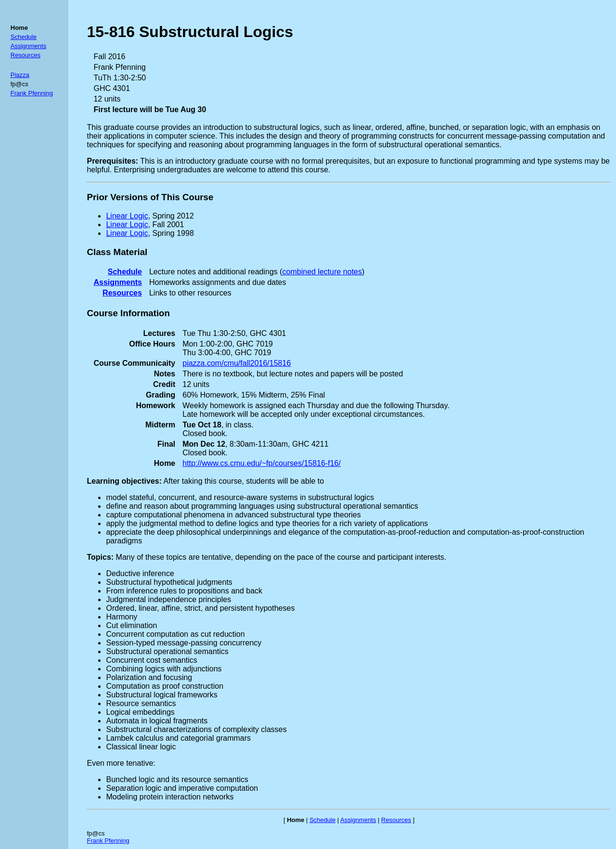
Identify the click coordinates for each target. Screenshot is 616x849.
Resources (26, 55)
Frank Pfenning (32, 93)
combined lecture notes (322, 272)
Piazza (20, 75)
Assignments (28, 46)
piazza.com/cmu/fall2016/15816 (237, 363)
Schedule (24, 37)
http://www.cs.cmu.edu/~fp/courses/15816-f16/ (262, 463)
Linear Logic (127, 216)
